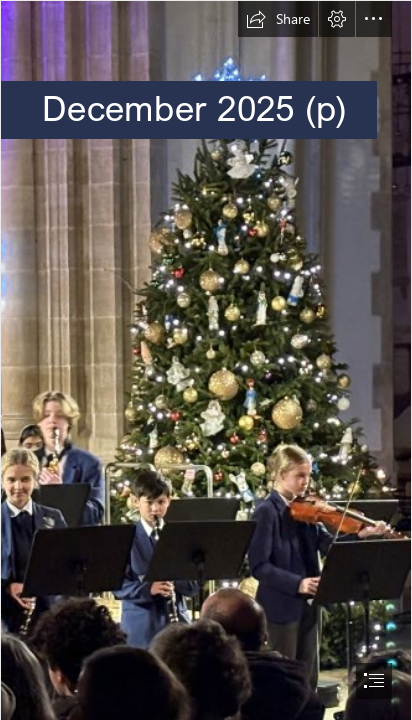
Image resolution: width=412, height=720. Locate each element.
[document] (206, 360)
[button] (278, 19)
